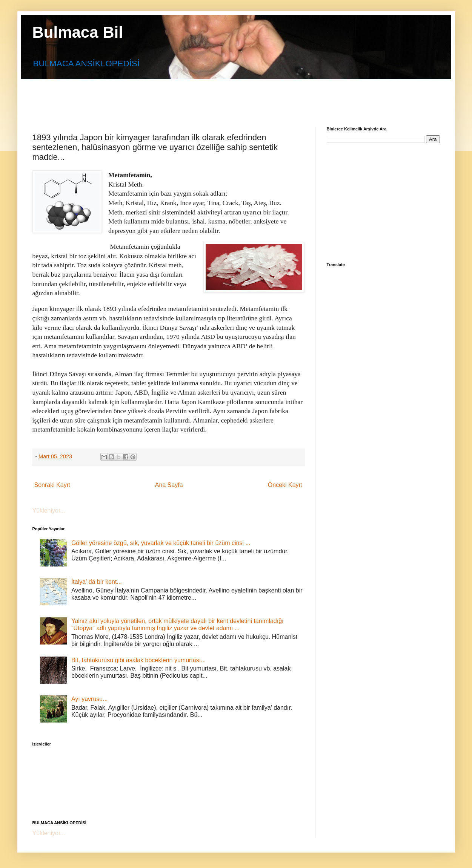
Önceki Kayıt (285, 485)
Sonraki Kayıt (52, 485)
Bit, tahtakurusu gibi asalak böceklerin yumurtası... (139, 660)
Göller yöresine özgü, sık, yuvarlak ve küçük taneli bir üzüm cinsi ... (161, 543)
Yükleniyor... (49, 511)
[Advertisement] (215, 96)
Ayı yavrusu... (90, 699)
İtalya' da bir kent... (97, 582)
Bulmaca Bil (78, 32)
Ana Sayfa (169, 485)
